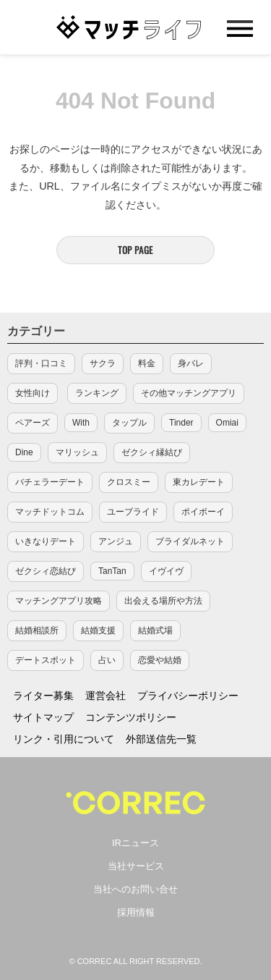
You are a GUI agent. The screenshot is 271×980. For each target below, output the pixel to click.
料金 (147, 363)
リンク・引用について (64, 739)
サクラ (103, 363)
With (81, 423)
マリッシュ (77, 452)
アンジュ (116, 541)
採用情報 (136, 912)
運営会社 (106, 696)
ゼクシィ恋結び (46, 571)
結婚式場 (155, 630)
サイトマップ (43, 717)
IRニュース (135, 843)
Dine (24, 452)
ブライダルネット (190, 541)
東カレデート (199, 482)
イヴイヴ (166, 571)
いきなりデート (46, 541)
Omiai (227, 423)
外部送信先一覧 (161, 739)
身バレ (191, 363)
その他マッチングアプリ (189, 393)
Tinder (181, 423)
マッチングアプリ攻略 (59, 601)
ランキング (97, 393)
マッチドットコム (50, 512)
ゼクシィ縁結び (152, 452)
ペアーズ (33, 423)
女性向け (33, 393)
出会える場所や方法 (163, 601)
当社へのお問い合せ (135, 889)
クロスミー (129, 482)
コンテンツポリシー (131, 717)
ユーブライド (133, 512)
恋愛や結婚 (160, 660)
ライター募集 (43, 696)
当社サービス (136, 866)
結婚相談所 (37, 630)
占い (107, 660)
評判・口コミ (41, 363)
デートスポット (46, 660)
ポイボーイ (203, 512)
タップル (129, 423)
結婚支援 (98, 630)
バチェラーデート (50, 482)
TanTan (112, 571)
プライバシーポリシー (188, 696)
